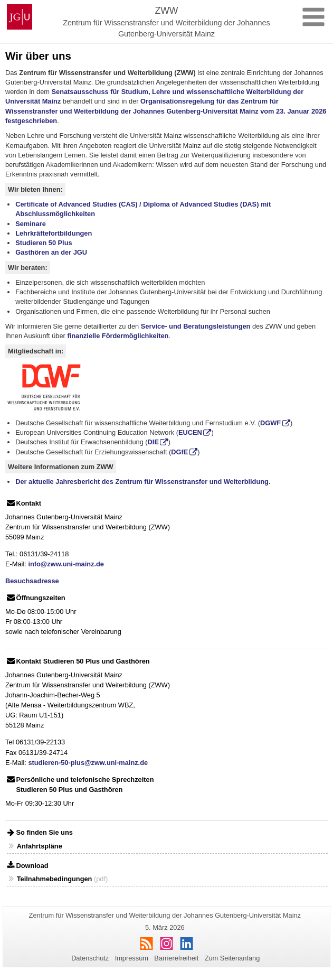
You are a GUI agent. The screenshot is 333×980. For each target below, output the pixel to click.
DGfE (179, 452)
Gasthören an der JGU (51, 252)
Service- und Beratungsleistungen (196, 326)
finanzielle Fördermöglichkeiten (118, 336)
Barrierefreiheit (176, 958)
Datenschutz (90, 958)
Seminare (31, 224)
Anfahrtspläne (40, 846)
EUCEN (190, 432)
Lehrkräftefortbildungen (54, 233)
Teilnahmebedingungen (55, 879)
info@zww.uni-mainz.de (66, 564)
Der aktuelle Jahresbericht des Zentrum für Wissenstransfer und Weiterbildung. (143, 482)
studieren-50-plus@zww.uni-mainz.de (88, 763)
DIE (153, 442)
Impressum (132, 958)
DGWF (270, 423)
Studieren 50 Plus (44, 243)
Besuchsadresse (32, 581)
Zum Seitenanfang (232, 958)
